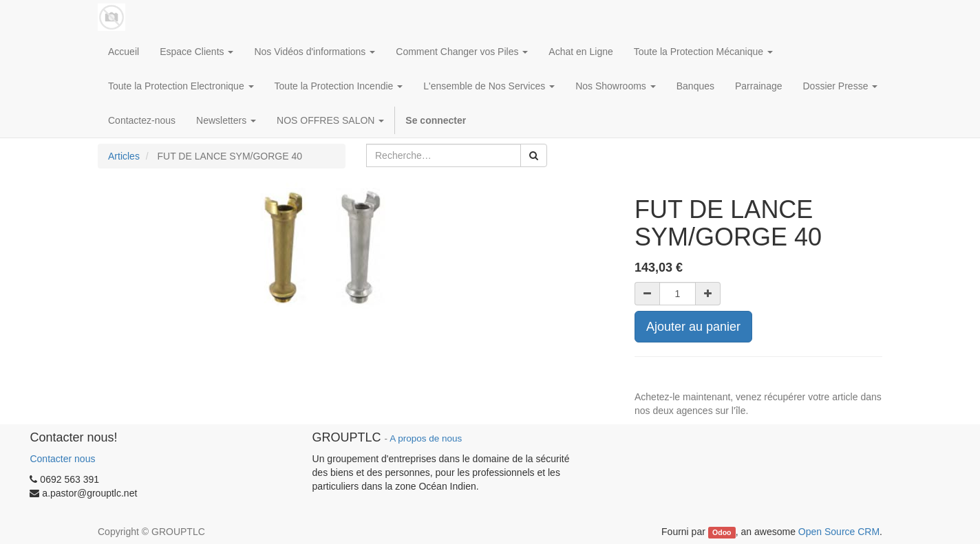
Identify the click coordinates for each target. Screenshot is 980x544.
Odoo (722, 532)
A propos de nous (426, 438)
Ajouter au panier (693, 327)
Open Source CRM (839, 532)
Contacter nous (62, 459)
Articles (124, 156)
